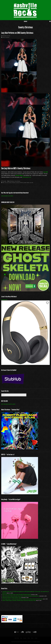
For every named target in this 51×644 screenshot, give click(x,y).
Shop (21, 638)
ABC (3, 183)
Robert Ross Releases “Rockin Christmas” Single (12, 598)
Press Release (17, 181)
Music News (17, 638)
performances (11, 181)
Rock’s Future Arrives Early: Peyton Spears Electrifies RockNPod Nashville (17, 595)
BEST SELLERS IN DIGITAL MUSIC (8, 404)
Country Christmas (20, 183)
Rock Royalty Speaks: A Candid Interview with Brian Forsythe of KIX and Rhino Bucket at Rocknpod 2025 (23, 599)
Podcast (25, 638)
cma (6, 183)
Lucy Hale (45, 172)
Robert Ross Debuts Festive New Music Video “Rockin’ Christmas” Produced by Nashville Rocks (21, 596)
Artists (29, 638)
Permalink (4, 181)
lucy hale (31, 183)
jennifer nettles (26, 183)
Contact (36, 638)
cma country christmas (11, 183)
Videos (32, 638)
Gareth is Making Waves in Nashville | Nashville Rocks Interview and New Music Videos (19, 600)
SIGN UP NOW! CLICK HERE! (7, 196)
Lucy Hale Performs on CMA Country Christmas (17, 33)
